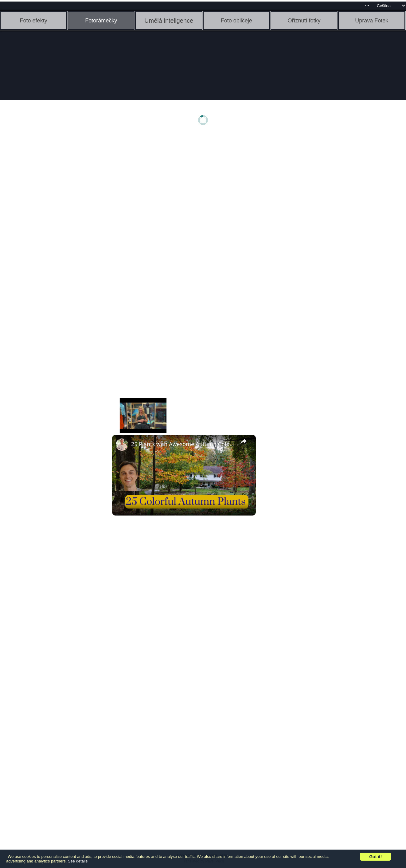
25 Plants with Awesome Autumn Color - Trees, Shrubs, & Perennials (183, 444)
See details (78, 861)
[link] (122, 445)
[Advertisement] (48, 232)
